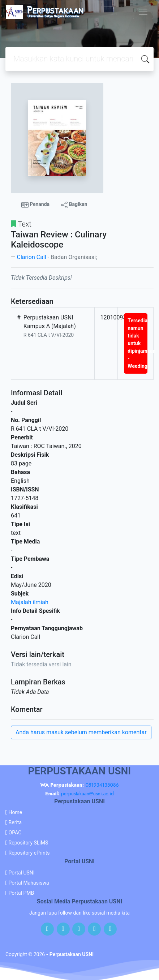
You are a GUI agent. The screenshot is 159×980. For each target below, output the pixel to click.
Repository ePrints (29, 853)
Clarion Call (31, 257)
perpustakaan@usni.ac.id (87, 794)
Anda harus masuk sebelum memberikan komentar (81, 732)
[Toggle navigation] (143, 12)
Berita (15, 822)
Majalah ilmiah (30, 602)
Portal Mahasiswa (29, 883)
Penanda (36, 205)
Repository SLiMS (29, 843)
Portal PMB (22, 893)
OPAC (15, 833)
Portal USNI (22, 873)
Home (16, 812)
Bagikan (74, 205)
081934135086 (102, 785)
